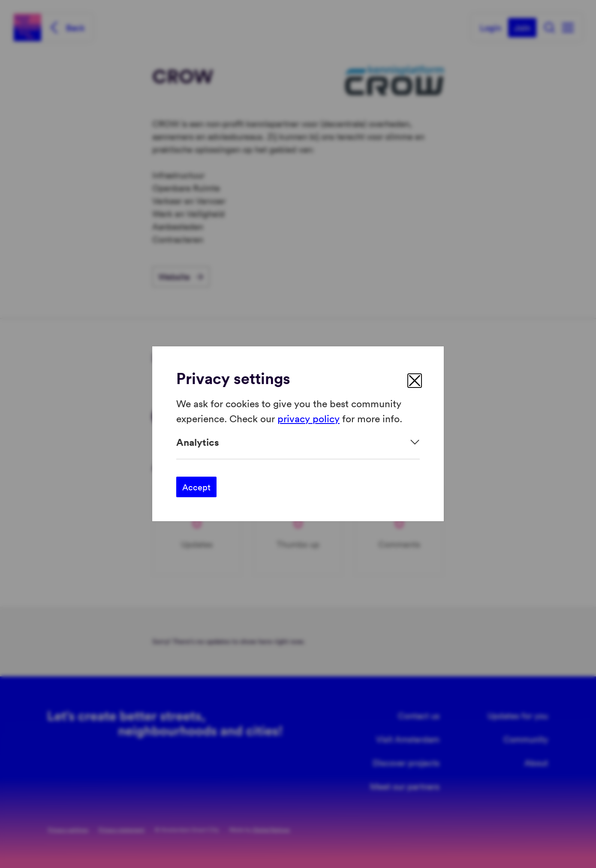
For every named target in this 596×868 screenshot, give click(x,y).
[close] (415, 381)
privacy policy (309, 418)
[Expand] (298, 442)
